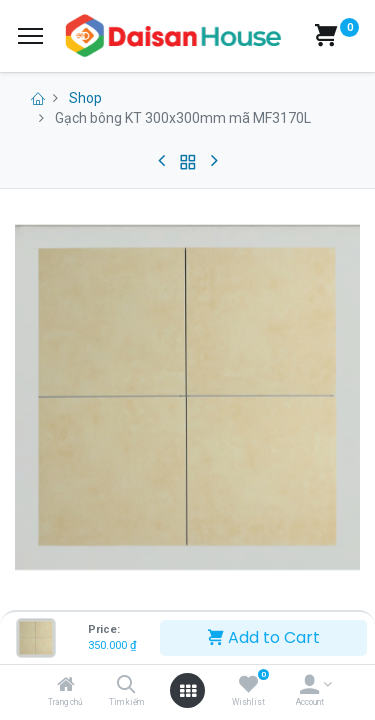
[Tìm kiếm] (126, 686)
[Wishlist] (248, 686)
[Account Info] (309, 686)
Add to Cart (264, 637)
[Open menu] (188, 691)
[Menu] (30, 36)
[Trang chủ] (66, 686)
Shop (85, 98)
